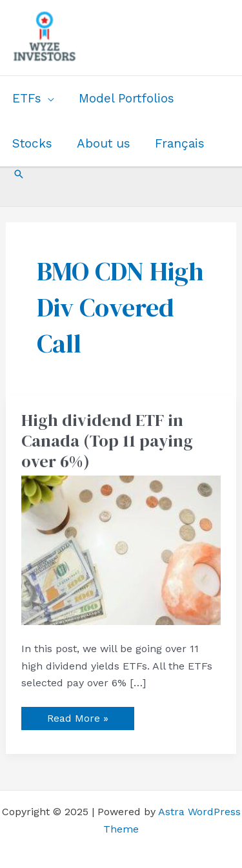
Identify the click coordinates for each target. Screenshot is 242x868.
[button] (19, 174)
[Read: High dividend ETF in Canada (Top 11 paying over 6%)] (121, 549)
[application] (48, 99)
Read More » (77, 716)
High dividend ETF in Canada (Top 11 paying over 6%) (107, 441)
